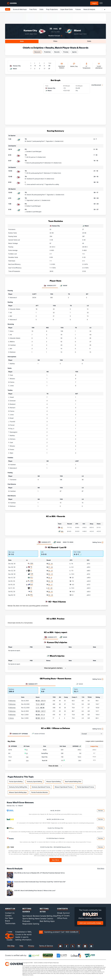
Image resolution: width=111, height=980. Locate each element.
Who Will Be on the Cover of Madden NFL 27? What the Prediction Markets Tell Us (39, 873)
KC (62, 527)
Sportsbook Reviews (31, 916)
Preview (66, 52)
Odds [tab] (89, 41)
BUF (32, 584)
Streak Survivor (63, 913)
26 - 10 (50, 592)
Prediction (47, 52)
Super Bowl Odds (67, 9)
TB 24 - (40, 704)
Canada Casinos (46, 919)
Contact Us (10, 913)
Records (57, 52)
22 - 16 (50, 564)
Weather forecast (54, 36)
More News (101, 868)
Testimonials (10, 923)
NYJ (32, 577)
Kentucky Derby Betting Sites (18, 787)
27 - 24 (50, 567)
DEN (32, 563)
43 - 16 (50, 581)
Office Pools (62, 918)
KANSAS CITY (51, 637)
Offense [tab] (19, 734)
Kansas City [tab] (50, 286)
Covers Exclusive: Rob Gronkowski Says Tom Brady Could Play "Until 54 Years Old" (40, 882)
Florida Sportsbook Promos (86, 787)
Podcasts (26, 921)
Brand (7, 921)
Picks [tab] (55, 41)
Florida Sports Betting (16, 782)
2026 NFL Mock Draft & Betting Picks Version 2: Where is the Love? (35, 891)
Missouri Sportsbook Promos (64, 787)
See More (56, 860)
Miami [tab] (63, 286)
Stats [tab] (22, 41)
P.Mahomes (12, 701)
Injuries (74, 52)
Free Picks (33, 9)
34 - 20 (51, 595)
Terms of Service (46, 946)
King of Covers (63, 916)
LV (31, 570)
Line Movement (96, 85)
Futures (78, 9)
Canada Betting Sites (48, 916)
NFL (8, 9)
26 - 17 (50, 585)
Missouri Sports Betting (53, 782)
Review (101, 811)
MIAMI (63, 637)
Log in (94, 3)
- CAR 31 (41, 711)
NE (31, 591)
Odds (41, 9)
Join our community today (90, 923)
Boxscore (37, 52)
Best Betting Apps (47, 921)
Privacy (31, 946)
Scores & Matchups (20, 9)
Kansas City (30, 30)
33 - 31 (51, 574)
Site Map (11, 946)
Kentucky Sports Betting (34, 782)
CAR (32, 574)
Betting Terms (98, 542)
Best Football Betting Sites (73, 782)
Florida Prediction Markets (39, 792)
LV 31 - (40, 708)
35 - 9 (50, 578)
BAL (32, 595)
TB (31, 567)
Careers (8, 916)
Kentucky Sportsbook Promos (41, 787)
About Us (10, 909)
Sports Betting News (31, 919)
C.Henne (11, 718)
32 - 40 (50, 588)
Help (21, 946)
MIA (62, 531)
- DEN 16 (41, 701)
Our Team (9, 918)
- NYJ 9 (40, 715)
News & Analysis (89, 9)
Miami (77, 30)
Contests (62, 909)
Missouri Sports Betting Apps (18, 792)
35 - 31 (50, 571)
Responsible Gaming (31, 924)
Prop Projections (52, 9)
